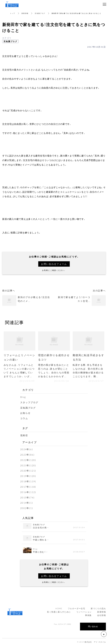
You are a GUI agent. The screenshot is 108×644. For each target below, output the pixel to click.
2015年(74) (27, 496)
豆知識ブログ (40, 13)
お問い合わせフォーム (54, 264)
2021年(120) (28, 465)
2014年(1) (27, 501)
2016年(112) (28, 491)
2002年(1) (27, 507)
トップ (13, 13)
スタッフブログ (29, 402)
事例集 (88, 614)
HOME (59, 607)
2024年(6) (27, 449)
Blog (23, 397)
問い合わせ (93, 625)
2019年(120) (28, 475)
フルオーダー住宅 (76, 607)
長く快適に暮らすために (59, 610)
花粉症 (24, 435)
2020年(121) (28, 470)
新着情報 (25, 13)
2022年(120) (28, 459)
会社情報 (102, 614)
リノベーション (84, 610)
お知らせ (25, 413)
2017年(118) (28, 486)
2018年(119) (28, 480)
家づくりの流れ (98, 607)
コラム (24, 418)
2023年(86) (27, 454)
